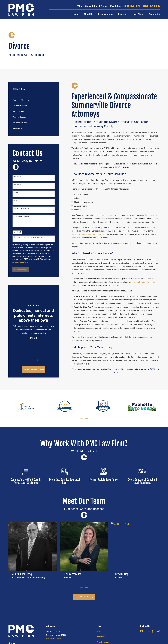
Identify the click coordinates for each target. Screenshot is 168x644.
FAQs (79, 6)
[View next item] (36, 360)
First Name (17, 176)
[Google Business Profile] (158, 631)
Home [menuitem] (75, 14)
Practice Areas (103, 642)
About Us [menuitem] (88, 14)
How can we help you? (22, 216)
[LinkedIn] (147, 631)
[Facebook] (142, 631)
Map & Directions (54, 638)
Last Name (17, 184)
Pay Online (116, 6)
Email (16, 200)
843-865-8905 (151, 6)
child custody (78, 238)
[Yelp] (153, 631)
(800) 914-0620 (122, 167)
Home (99, 632)
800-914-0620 (132, 6)
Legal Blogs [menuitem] (138, 14)
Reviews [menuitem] (122, 14)
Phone (16, 192)
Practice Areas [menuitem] (106, 14)
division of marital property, (83, 234)
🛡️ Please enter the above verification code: (29, 237)
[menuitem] (34, 100)
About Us (101, 637)
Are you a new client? (21, 208)
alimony (99, 234)
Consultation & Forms (96, 6)
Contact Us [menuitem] (154, 14)
